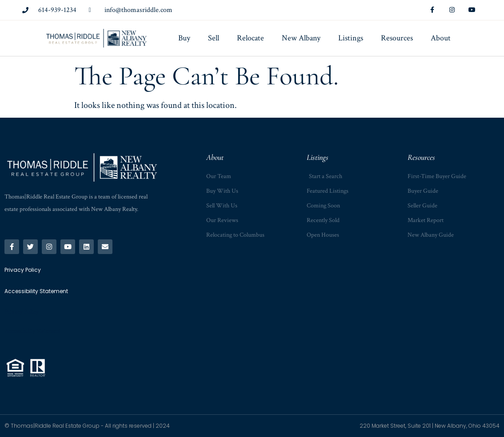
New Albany (301, 38)
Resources (397, 38)
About (441, 38)
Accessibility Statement (33, 331)
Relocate (250, 38)
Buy (184, 38)
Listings (351, 38)
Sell (214, 38)
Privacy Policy (22, 312)
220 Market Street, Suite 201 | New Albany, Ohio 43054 (430, 426)
